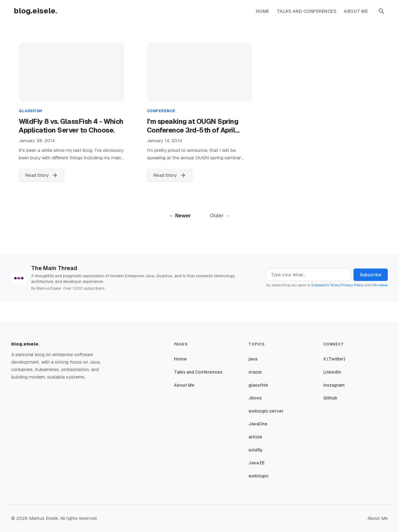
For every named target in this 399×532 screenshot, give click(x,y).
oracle (255, 372)
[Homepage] (39, 11)
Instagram (334, 385)
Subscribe (371, 275)
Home (263, 11)
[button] (382, 11)
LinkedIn (332, 372)
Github (330, 398)
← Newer (180, 216)
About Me (356, 11)
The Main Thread (54, 268)
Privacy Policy (352, 285)
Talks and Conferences (307, 11)
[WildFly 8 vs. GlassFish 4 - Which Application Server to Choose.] (72, 75)
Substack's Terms (325, 285)
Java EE (257, 463)
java (253, 359)
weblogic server (266, 411)
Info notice (380, 285)
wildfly (256, 450)
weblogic (258, 476)
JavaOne (258, 424)
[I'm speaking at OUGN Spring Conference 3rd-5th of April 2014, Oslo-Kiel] (200, 75)
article (255, 437)
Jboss (255, 398)
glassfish (31, 111)
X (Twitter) (334, 359)
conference (161, 111)
